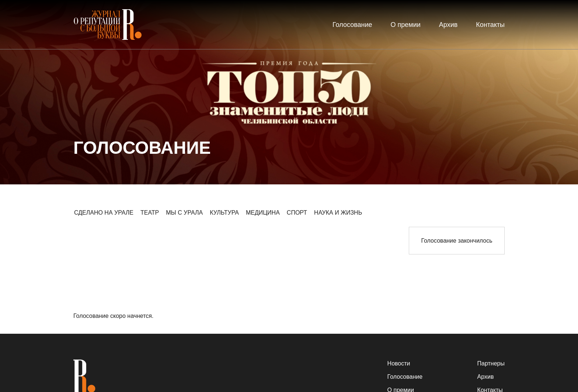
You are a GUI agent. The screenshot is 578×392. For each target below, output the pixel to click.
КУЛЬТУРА (224, 213)
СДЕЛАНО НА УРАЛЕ (104, 213)
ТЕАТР (150, 213)
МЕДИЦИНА (263, 213)
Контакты (490, 25)
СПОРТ (297, 213)
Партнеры (491, 363)
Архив (448, 25)
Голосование (352, 25)
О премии (406, 25)
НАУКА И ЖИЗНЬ (338, 213)
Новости (399, 363)
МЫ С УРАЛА (184, 213)
